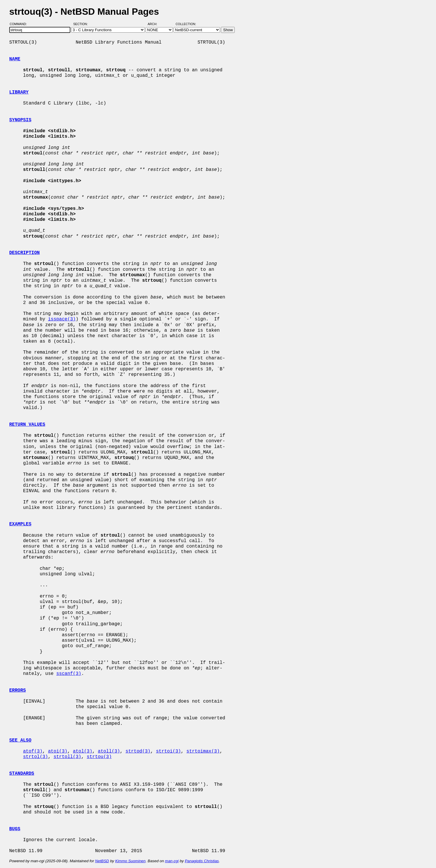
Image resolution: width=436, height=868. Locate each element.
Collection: (186, 24)
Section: (82, 24)
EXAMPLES (20, 524)
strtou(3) (99, 757)
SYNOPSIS (20, 120)
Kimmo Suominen (130, 861)
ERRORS (18, 690)
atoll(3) (109, 751)
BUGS (15, 829)
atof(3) (33, 751)
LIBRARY (19, 92)
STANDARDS (22, 774)
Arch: (155, 24)
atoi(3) (58, 751)
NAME (15, 59)
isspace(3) (62, 319)
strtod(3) (138, 751)
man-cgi (172, 861)
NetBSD (102, 861)
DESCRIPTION (25, 253)
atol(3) (83, 751)
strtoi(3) (168, 751)
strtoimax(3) (203, 751)
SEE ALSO (20, 740)
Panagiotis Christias (202, 861)
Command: (20, 24)
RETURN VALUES (27, 425)
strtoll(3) (67, 757)
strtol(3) (35, 757)
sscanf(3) (69, 674)
